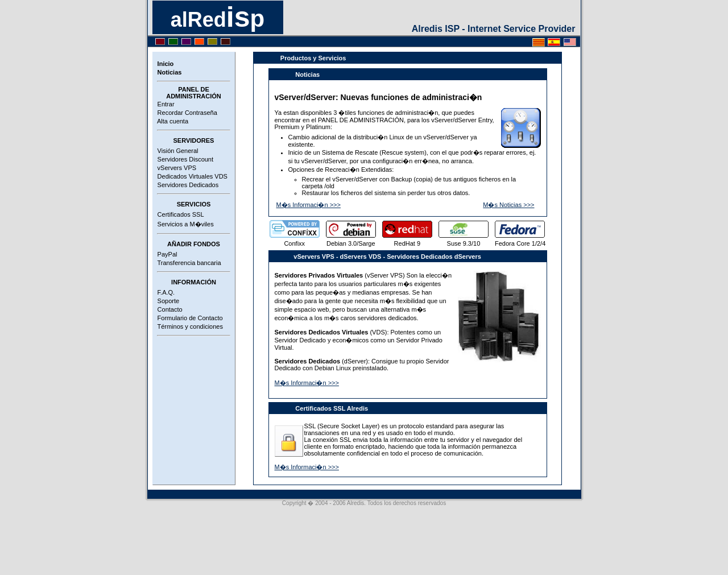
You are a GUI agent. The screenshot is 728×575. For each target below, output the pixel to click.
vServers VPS (175, 168)
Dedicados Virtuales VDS (191, 176)
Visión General (176, 151)
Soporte (167, 301)
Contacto (168, 309)
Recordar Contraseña (186, 113)
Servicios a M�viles (184, 224)
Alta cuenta (171, 121)
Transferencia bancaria (188, 263)
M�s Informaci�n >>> (309, 205)
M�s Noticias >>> (508, 205)
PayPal (166, 254)
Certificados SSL (179, 214)
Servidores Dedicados (187, 185)
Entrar (164, 104)
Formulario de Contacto (189, 318)
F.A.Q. (165, 292)
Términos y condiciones (189, 326)
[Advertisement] (194, 382)
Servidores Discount (184, 159)
